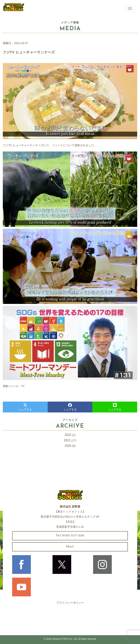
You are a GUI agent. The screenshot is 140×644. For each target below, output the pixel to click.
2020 (68, 446)
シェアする (25, 407)
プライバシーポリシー (70, 603)
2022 (68, 435)
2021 (67, 440)
